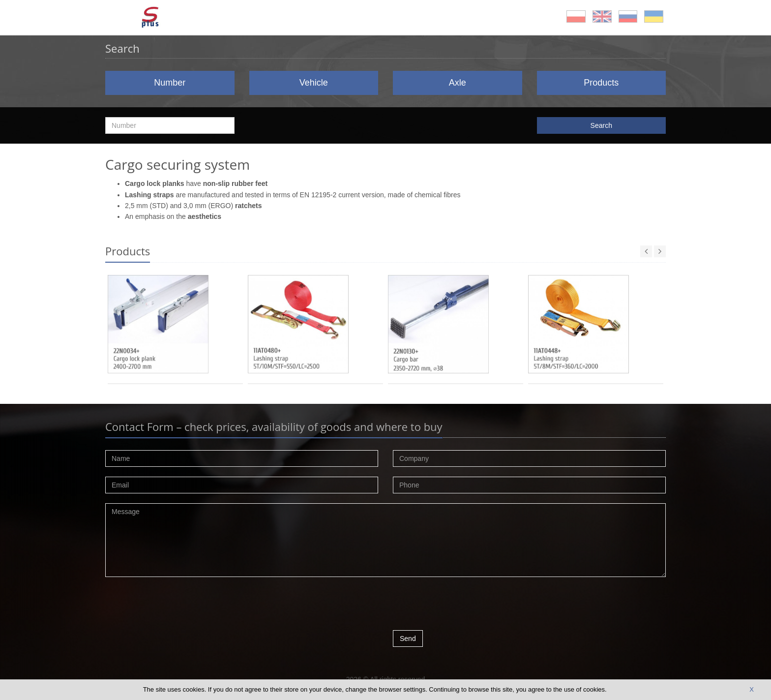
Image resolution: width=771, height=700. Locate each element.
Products (601, 83)
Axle (458, 83)
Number (170, 83)
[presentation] (468, 606)
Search (601, 125)
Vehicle (314, 83)
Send (408, 639)
